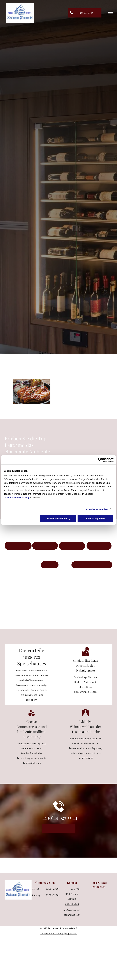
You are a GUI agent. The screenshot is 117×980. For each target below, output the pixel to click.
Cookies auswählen (97, 509)
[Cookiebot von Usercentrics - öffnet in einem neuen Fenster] (100, 460)
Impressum (71, 933)
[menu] (110, 12)
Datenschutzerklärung (16, 497)
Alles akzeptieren (95, 518)
